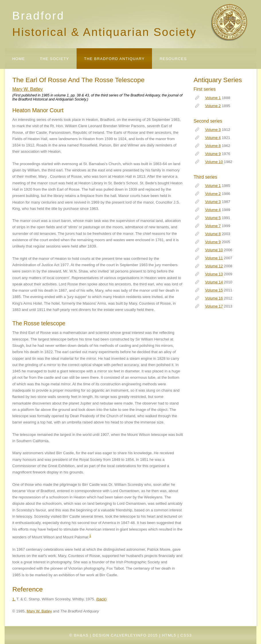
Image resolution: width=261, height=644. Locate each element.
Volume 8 (213, 146)
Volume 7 (213, 226)
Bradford (38, 16)
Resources (173, 59)
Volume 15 (214, 290)
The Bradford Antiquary (114, 59)
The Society (54, 59)
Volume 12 (214, 266)
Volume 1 (213, 98)
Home (19, 59)
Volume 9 (213, 154)
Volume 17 (214, 306)
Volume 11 (214, 258)
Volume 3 (213, 130)
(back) (101, 599)
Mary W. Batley (28, 89)
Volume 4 (213, 138)
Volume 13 (214, 274)
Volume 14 (214, 282)
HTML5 (169, 635)
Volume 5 (213, 218)
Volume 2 (213, 106)
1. (14, 599)
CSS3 (186, 635)
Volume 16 (214, 298)
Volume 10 (214, 162)
